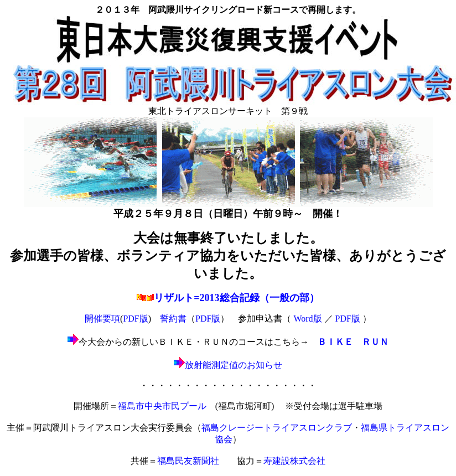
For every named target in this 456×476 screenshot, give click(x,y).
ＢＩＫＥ (335, 342)
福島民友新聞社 (188, 461)
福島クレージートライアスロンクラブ (277, 428)
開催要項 (102, 319)
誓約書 (173, 319)
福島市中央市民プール (162, 406)
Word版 (307, 319)
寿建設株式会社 (294, 461)
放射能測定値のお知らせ (228, 365)
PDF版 (135, 319)
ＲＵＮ (375, 342)
